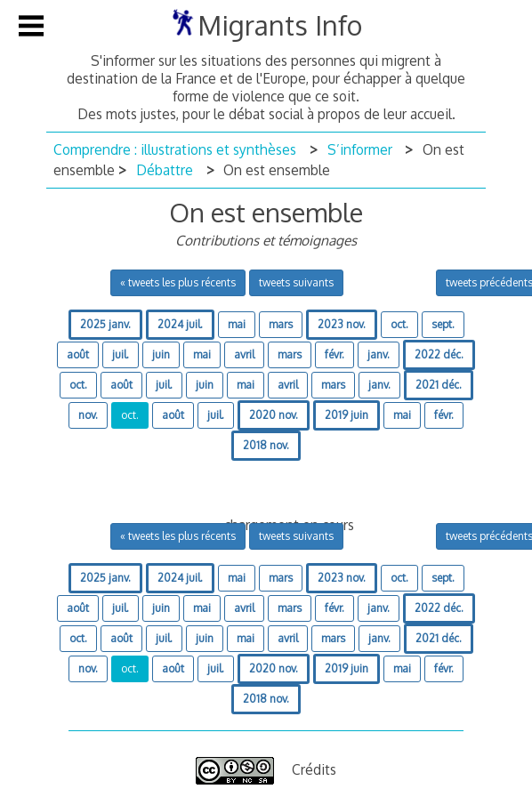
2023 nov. (342, 324)
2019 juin (347, 415)
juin (161, 354)
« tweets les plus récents (178, 282)
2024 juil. (180, 324)
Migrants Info (280, 25)
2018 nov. (266, 445)
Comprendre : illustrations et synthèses (175, 149)
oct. (399, 324)
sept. (443, 324)
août (78, 354)
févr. (335, 354)
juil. (121, 354)
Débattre (165, 170)
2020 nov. (274, 415)
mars (281, 324)
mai (237, 324)
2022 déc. (439, 354)
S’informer (360, 149)
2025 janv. (105, 324)
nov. (88, 415)
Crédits (314, 769)
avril (244, 354)
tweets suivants (296, 282)
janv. (379, 354)
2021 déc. (439, 385)
